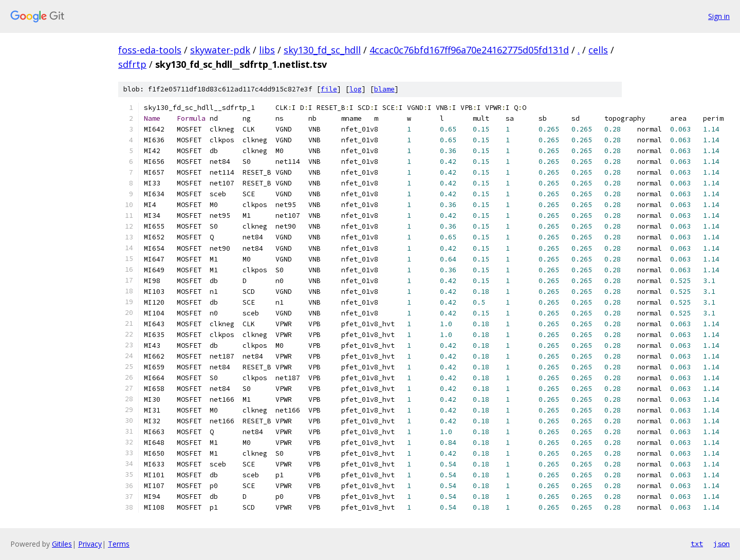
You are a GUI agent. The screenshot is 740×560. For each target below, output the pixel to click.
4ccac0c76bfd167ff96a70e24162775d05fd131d (469, 50)
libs (267, 50)
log (356, 89)
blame (384, 89)
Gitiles (62, 544)
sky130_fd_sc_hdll (322, 50)
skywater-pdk (220, 50)
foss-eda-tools (150, 50)
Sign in (719, 16)
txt (697, 544)
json (721, 544)
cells (598, 50)
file (329, 89)
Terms (119, 544)
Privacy (90, 544)
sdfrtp (132, 64)
